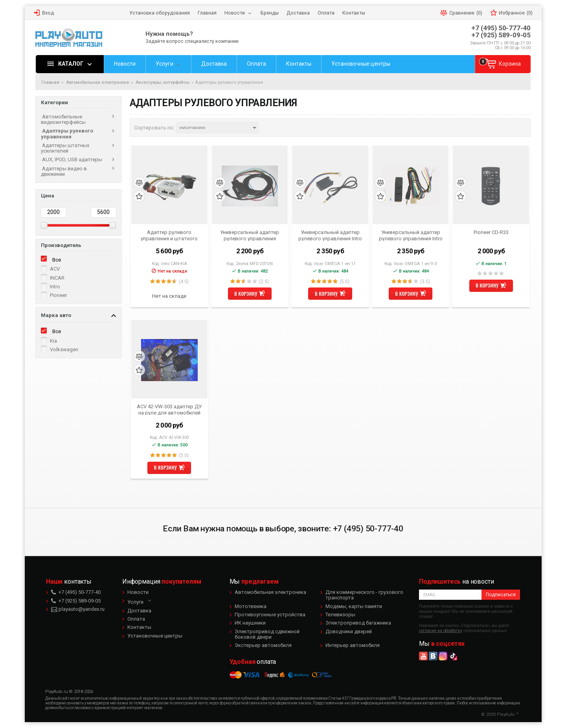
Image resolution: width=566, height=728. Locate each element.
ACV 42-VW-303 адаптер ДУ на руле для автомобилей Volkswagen (169, 409)
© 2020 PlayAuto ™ (500, 714)
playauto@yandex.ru (78, 609)
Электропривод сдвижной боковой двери (267, 634)
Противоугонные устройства (270, 615)
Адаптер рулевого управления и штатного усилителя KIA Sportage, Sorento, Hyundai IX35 (169, 235)
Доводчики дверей (349, 631)
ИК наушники (250, 623)
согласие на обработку (441, 631)
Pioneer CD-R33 (491, 232)
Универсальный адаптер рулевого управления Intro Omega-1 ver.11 (330, 235)
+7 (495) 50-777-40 (501, 28)
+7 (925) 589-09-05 (501, 35)
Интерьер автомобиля (353, 645)
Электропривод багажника (358, 623)
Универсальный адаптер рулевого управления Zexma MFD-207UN (250, 235)
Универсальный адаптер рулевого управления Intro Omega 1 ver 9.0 (411, 235)
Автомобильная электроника (270, 592)
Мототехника (251, 606)
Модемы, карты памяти (354, 606)
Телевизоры (340, 615)
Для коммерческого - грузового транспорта (364, 595)
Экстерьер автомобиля (263, 645)
